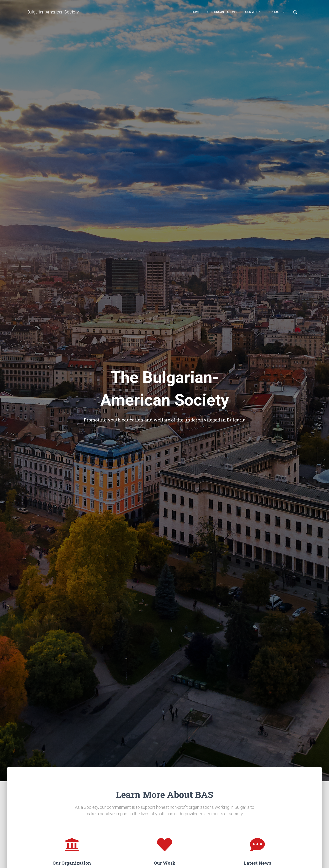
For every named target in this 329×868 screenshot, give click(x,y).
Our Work (253, 12)
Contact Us (276, 12)
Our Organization (223, 12)
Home (196, 12)
